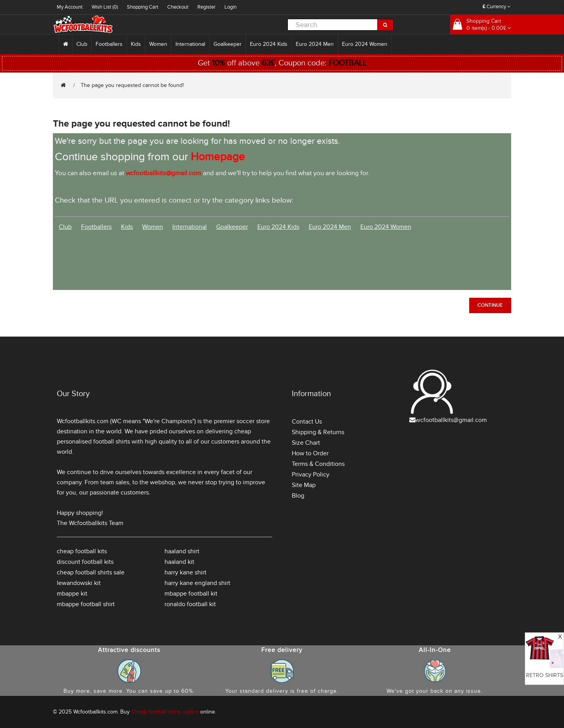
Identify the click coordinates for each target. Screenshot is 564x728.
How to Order (310, 453)
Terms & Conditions (318, 464)
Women (158, 44)
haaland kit (179, 562)
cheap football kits (82, 551)
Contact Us (307, 422)
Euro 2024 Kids (269, 44)
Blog (298, 496)
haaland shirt (182, 551)
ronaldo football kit (190, 604)
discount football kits (85, 562)
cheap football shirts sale (91, 572)
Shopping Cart (143, 7)
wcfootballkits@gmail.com (451, 420)
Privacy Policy (311, 474)
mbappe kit (72, 594)
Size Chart (306, 443)
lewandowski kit (79, 583)
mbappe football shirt (86, 604)
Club (82, 44)
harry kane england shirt (197, 583)
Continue (490, 305)
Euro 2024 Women (365, 44)
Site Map (304, 485)
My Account (70, 7)
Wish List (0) (105, 7)
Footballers (109, 44)
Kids (136, 44)
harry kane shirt (185, 572)
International (190, 44)
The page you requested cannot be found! (132, 85)
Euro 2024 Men (315, 44)
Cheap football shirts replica (165, 712)
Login (230, 7)
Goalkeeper (228, 44)
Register (206, 7)
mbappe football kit (191, 594)
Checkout (178, 7)
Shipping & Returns (318, 432)
